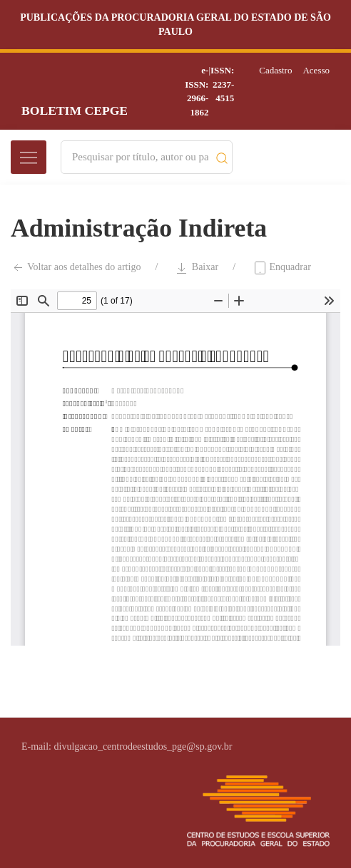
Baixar (197, 268)
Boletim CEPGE (75, 110)
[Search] (140, 157)
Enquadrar (282, 268)
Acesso (316, 70)
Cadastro (275, 70)
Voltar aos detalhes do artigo (76, 268)
